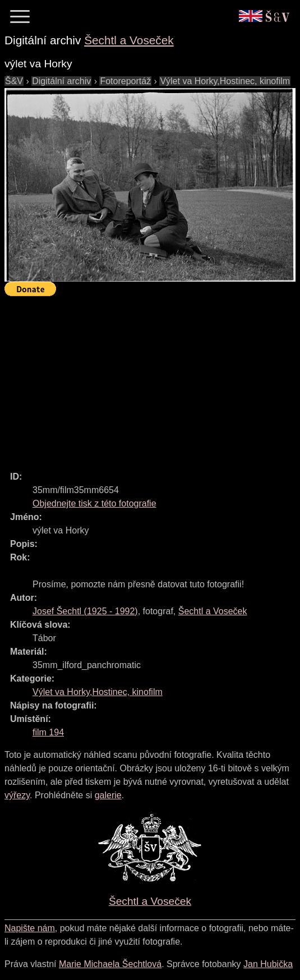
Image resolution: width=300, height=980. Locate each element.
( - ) (85, 611)
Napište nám (30, 928)
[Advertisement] (152, 379)
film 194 (48, 732)
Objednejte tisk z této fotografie (94, 503)
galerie (108, 795)
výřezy (17, 795)
